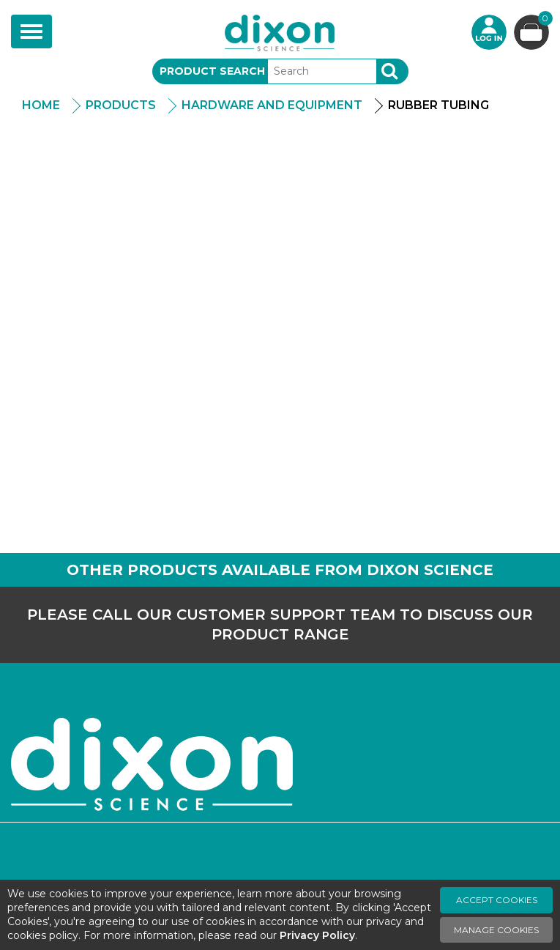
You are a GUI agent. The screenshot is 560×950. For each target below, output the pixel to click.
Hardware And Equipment (272, 105)
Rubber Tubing (438, 105)
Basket (544, 20)
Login (489, 32)
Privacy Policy (317, 935)
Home (41, 105)
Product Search (212, 71)
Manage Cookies (496, 930)
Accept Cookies (497, 900)
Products (121, 105)
